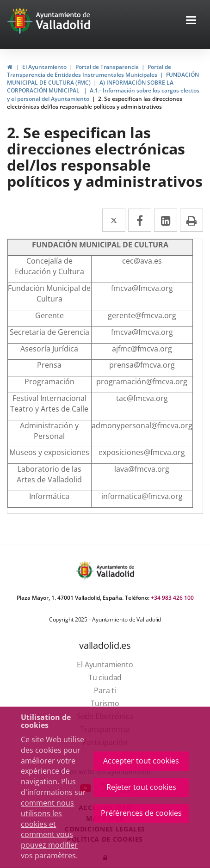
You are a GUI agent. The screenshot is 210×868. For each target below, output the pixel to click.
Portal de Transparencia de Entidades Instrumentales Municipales (89, 71)
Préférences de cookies (141, 813)
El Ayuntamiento (44, 67)
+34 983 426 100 (172, 598)
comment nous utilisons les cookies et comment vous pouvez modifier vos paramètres (49, 829)
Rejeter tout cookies (141, 787)
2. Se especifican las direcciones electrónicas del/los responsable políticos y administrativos (95, 103)
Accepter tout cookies (141, 761)
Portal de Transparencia (107, 67)
